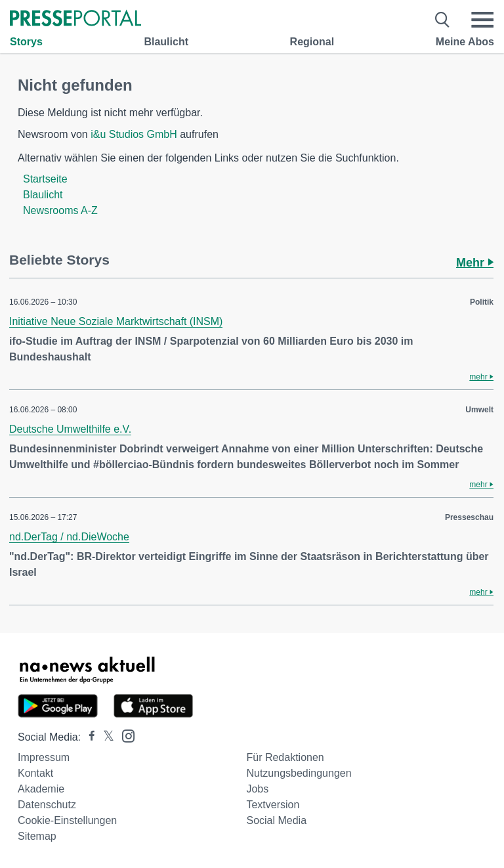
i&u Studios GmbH (134, 134)
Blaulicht (166, 42)
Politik (482, 302)
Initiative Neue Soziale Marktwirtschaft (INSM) (116, 321)
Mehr (475, 263)
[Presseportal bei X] (105, 737)
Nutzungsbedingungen (299, 773)
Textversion (273, 805)
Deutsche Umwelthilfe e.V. (70, 429)
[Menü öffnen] (482, 20)
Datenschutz (47, 805)
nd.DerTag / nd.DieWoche (69, 537)
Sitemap (37, 836)
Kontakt (35, 773)
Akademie (41, 789)
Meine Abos (465, 42)
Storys (26, 42)
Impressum (44, 757)
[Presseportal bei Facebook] (88, 737)
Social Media (276, 820)
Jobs (257, 789)
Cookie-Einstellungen (67, 820)
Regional (312, 42)
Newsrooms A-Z (60, 210)
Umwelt (479, 410)
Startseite (45, 179)
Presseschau (469, 517)
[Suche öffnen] (443, 20)
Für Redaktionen (285, 757)
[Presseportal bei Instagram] (124, 735)
